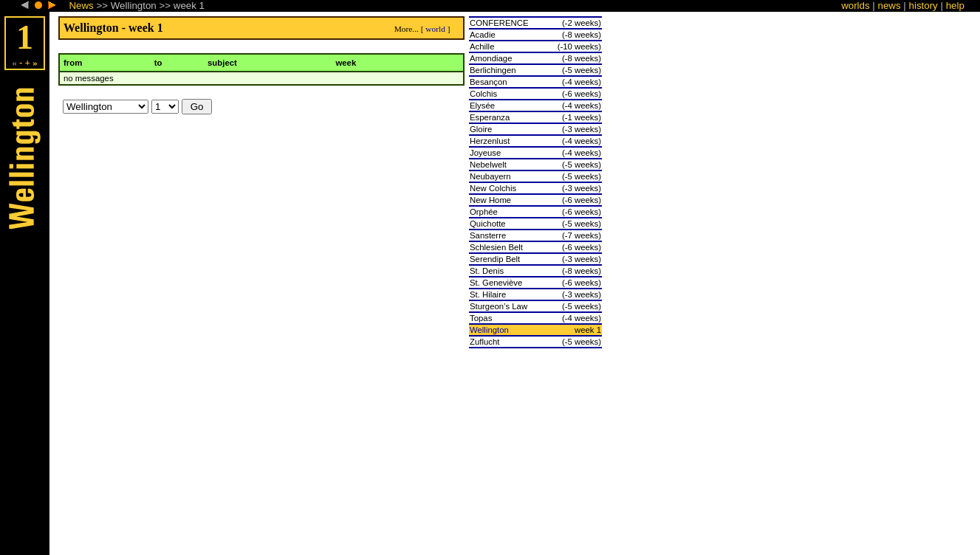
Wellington (489, 330)
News (81, 6)
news (890, 6)
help (955, 6)
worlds (856, 6)
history (924, 6)
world (435, 29)
